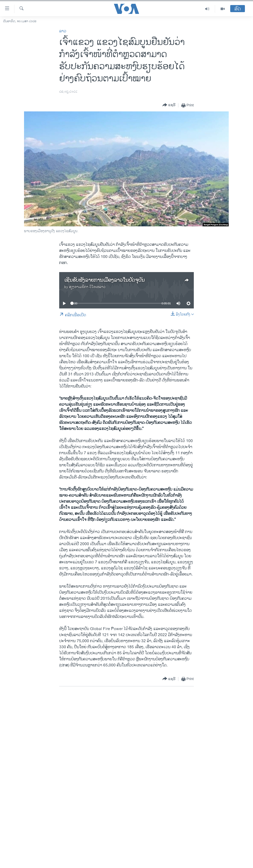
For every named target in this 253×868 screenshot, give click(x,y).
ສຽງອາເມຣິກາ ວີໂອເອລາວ (87, 287)
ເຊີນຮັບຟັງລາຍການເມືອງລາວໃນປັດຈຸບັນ (104, 280)
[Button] (169, 105)
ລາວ (63, 31)
